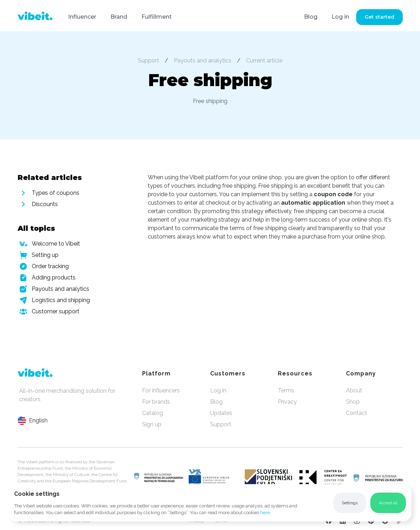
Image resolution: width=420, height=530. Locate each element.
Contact (357, 413)
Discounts (45, 204)
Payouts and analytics (203, 61)
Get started (379, 17)
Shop (353, 402)
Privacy (287, 402)
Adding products (54, 278)
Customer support (56, 311)
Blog (311, 17)
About (354, 390)
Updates (221, 413)
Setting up (45, 255)
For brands (156, 402)
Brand (119, 17)
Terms (286, 390)
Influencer (82, 17)
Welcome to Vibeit (56, 244)
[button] (350, 503)
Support (148, 61)
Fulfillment (157, 17)
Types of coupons (56, 193)
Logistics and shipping (61, 300)
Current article (264, 61)
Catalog (153, 413)
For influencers (161, 390)
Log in (340, 17)
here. (266, 513)
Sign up (152, 424)
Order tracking (50, 266)
